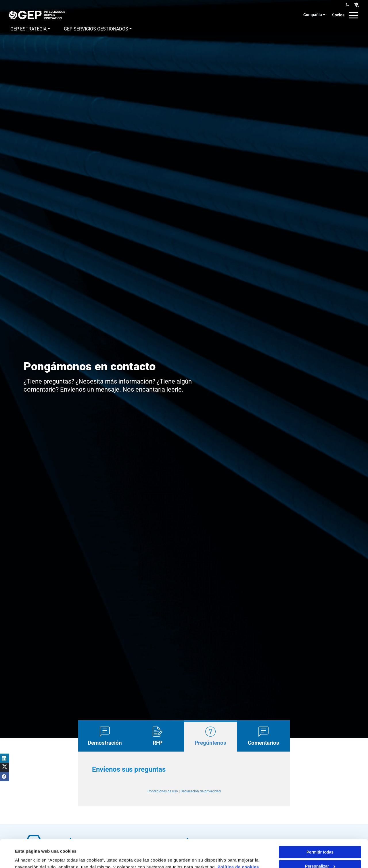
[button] (356, 5)
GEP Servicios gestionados (96, 29)
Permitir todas (320, 826)
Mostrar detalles (32, 857)
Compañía (313, 15)
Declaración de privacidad (201, 791)
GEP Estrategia (28, 29)
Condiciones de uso (163, 791)
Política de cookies (238, 841)
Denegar (320, 854)
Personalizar (320, 840)
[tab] (105, 736)
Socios (338, 15)
